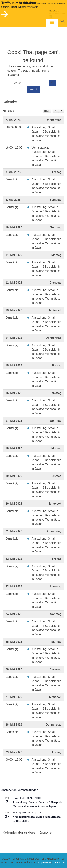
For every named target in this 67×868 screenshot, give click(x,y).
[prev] (55, 111)
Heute (47, 111)
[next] (61, 111)
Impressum (44, 862)
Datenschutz (60, 862)
